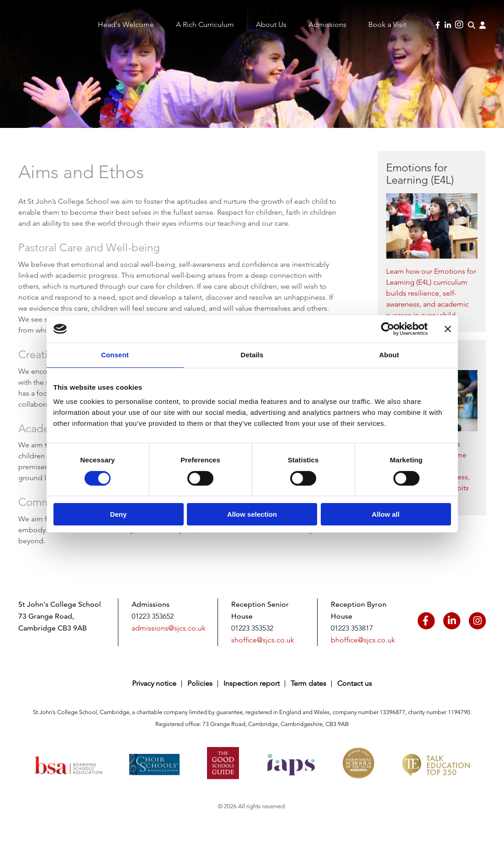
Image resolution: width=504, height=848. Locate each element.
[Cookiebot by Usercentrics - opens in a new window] (388, 329)
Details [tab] (252, 355)
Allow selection (252, 514)
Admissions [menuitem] (327, 24)
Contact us (355, 683)
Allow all (386, 514)
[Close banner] (448, 329)
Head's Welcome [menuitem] (126, 24)
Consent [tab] (115, 355)
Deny (119, 514)
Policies (200, 683)
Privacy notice (154, 683)
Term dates (308, 683)
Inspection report (252, 683)
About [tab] (389, 355)
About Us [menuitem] (271, 24)
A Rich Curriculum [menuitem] (205, 24)
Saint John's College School (37, 33)
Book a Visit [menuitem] (387, 24)
